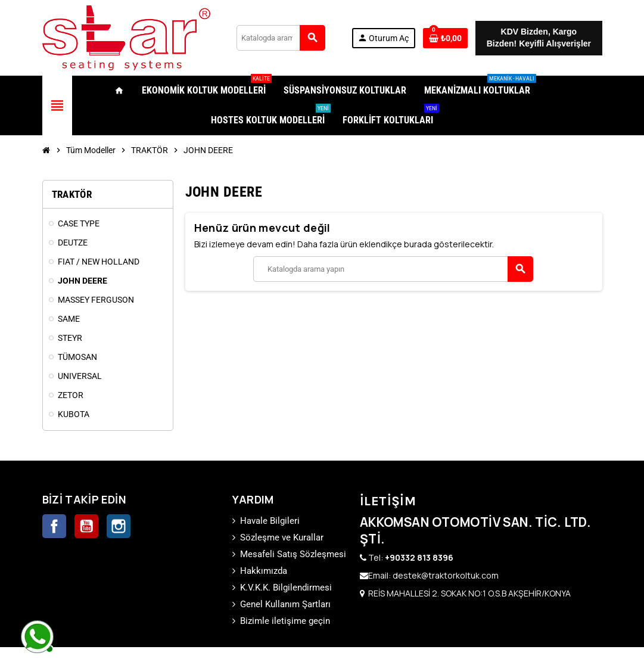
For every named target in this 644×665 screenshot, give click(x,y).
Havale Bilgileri (270, 521)
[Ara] (281, 38)
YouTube (86, 526)
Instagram (119, 526)
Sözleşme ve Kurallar (282, 537)
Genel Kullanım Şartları (285, 604)
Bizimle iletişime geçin (285, 621)
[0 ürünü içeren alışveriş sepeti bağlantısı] (445, 38)
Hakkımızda (264, 571)
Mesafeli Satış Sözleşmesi (293, 554)
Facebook (54, 526)
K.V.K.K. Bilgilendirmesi (286, 588)
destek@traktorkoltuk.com (446, 575)
